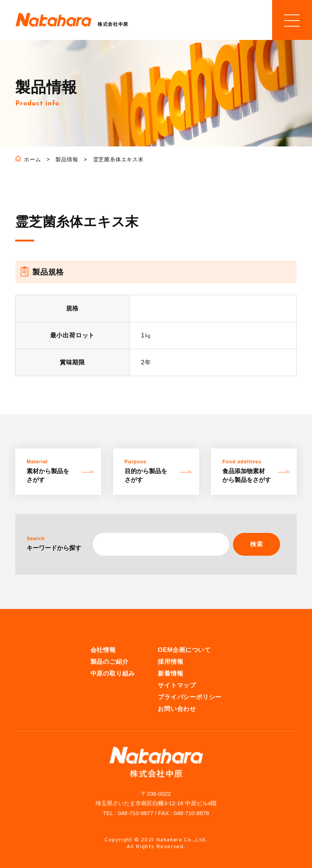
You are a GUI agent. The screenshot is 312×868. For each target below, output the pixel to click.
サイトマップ (177, 685)
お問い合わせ (177, 709)
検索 (257, 544)
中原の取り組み (113, 673)
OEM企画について (184, 650)
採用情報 (170, 662)
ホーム (32, 159)
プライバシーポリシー (190, 697)
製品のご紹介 (110, 662)
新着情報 (170, 673)
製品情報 (67, 159)
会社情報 (103, 650)
